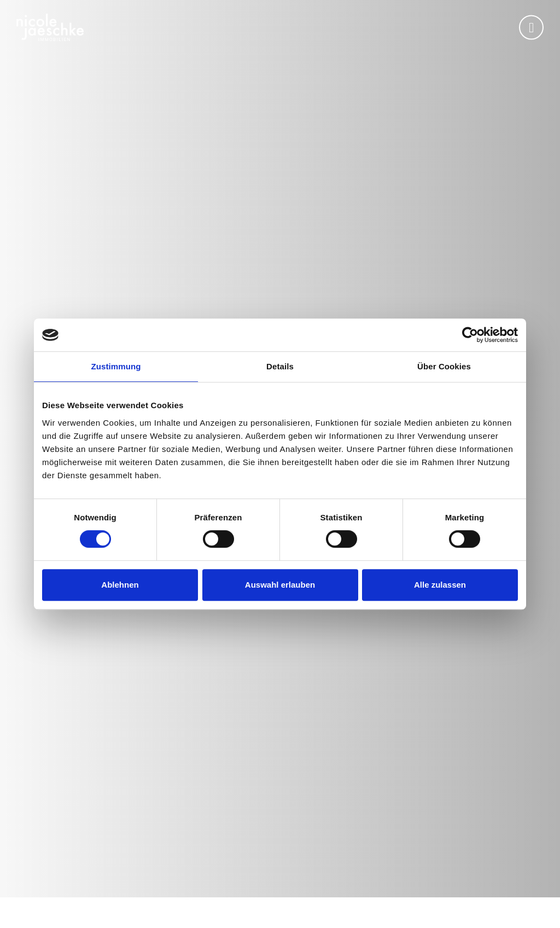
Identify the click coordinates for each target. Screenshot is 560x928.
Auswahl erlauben (280, 585)
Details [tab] (280, 366)
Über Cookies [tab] (444, 366)
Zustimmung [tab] (116, 366)
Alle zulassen (440, 585)
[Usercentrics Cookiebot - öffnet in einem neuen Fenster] (470, 335)
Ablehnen (120, 585)
